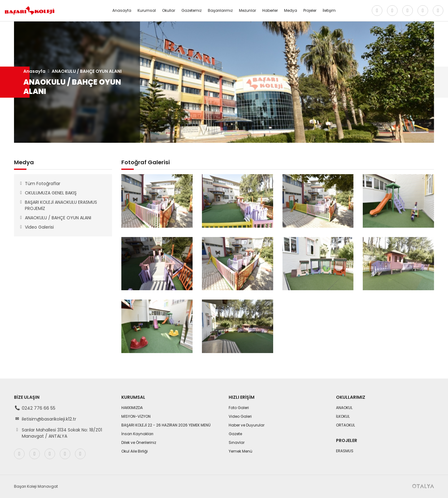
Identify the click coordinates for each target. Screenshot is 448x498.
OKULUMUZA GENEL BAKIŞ (51, 193)
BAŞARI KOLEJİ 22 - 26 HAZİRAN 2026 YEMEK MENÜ (166, 425)
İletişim (329, 10)
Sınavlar (237, 442)
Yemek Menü (240, 451)
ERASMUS (345, 451)
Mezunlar (247, 10)
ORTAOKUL (345, 425)
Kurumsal (147, 10)
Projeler (310, 10)
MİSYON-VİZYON (136, 416)
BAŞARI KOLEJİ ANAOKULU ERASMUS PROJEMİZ (61, 205)
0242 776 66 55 (39, 408)
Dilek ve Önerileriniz (139, 442)
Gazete (235, 434)
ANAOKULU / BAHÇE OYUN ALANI (87, 71)
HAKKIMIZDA (132, 408)
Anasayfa (122, 10)
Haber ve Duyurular (247, 425)
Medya (291, 10)
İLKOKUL (343, 416)
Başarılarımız (220, 10)
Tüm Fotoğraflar (43, 184)
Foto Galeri (239, 408)
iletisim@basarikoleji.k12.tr (49, 419)
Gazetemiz (191, 10)
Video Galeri (240, 416)
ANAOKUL (344, 408)
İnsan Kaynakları (137, 434)
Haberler (270, 10)
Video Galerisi (39, 227)
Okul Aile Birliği (135, 451)
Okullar (169, 10)
